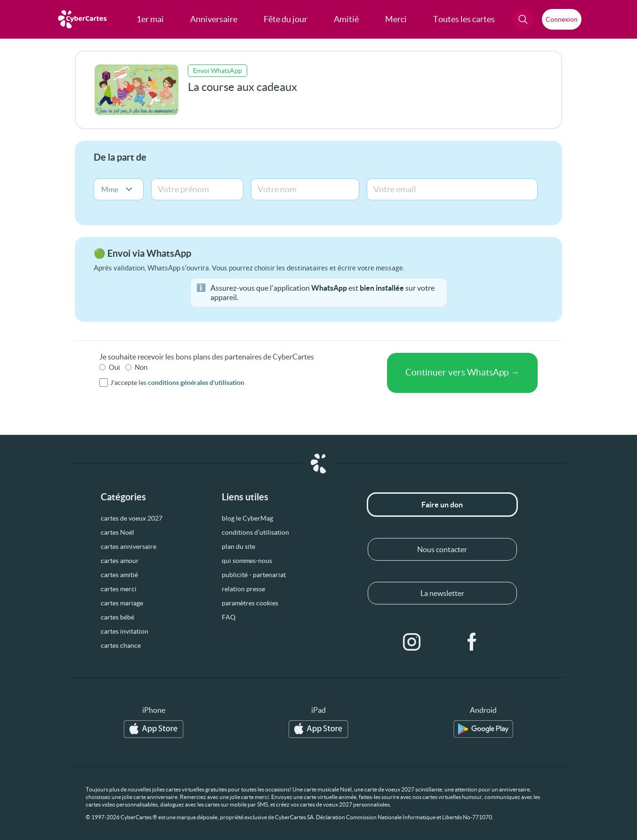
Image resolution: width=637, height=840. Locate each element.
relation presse (243, 589)
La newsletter (442, 593)
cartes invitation (125, 631)
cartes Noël (117, 532)
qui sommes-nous (247, 561)
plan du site (238, 546)
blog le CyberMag (247, 518)
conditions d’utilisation (255, 532)
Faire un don (442, 505)
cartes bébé (117, 617)
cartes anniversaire (129, 546)
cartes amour (120, 561)
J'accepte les (177, 383)
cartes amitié (119, 575)
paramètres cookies (250, 603)
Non (141, 367)
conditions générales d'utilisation (196, 383)
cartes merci (119, 589)
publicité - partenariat (254, 575)
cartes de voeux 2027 (132, 518)
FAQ (229, 617)
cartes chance (121, 645)
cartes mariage (122, 603)
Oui (114, 367)
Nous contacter (442, 549)
